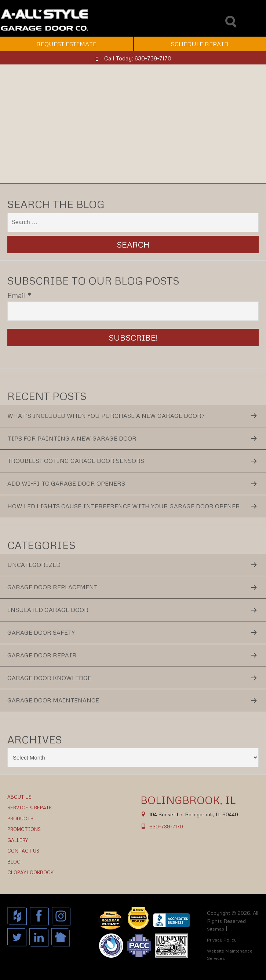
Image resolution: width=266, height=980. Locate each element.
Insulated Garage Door (48, 610)
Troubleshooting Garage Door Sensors (76, 461)
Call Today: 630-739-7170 (138, 58)
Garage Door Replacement (52, 587)
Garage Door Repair (42, 655)
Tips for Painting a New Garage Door (72, 438)
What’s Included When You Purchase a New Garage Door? (106, 416)
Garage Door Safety (41, 632)
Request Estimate (66, 44)
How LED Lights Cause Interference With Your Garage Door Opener (124, 506)
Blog (14, 862)
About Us (19, 797)
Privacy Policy (222, 940)
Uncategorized (34, 565)
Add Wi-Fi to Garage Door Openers (66, 483)
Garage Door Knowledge (49, 678)
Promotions (24, 829)
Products (20, 818)
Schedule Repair (200, 44)
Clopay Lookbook (30, 872)
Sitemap (216, 929)
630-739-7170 (166, 826)
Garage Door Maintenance (53, 700)
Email (19, 295)
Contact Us (23, 851)
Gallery (18, 840)
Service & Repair (30, 808)
